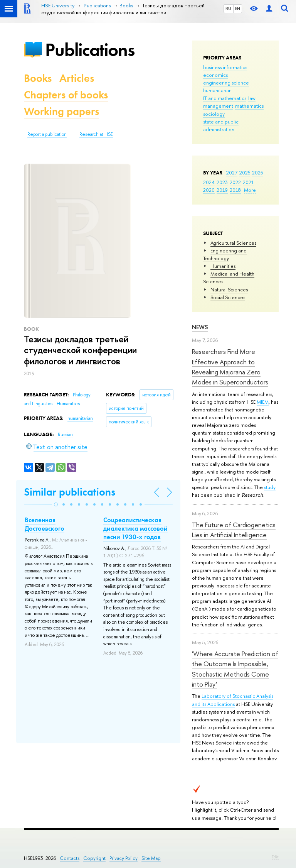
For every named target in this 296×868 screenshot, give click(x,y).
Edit (275, 857)
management (218, 106)
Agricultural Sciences (233, 243)
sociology (214, 114)
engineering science (226, 83)
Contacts (70, 858)
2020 (209, 190)
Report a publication (47, 134)
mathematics (249, 106)
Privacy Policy (124, 858)
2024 (209, 182)
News (200, 327)
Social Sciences (228, 297)
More (250, 190)
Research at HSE (96, 134)
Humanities (223, 266)
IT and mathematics (225, 98)
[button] (56, 504)
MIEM (263, 402)
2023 (222, 182)
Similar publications (70, 492)
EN (238, 8)
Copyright (94, 858)
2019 (222, 190)
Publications (90, 50)
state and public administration (221, 125)
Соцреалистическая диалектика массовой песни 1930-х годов (135, 528)
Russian (65, 435)
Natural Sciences (229, 289)
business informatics (225, 67)
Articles (77, 78)
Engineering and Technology (225, 254)
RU (228, 8)
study (270, 487)
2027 (232, 173)
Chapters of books (66, 95)
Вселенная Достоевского (45, 524)
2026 (245, 173)
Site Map (151, 858)
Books (38, 78)
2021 (248, 182)
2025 (258, 173)
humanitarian (217, 90)
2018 (235, 190)
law (252, 98)
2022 (235, 182)
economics (215, 75)
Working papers (61, 111)
